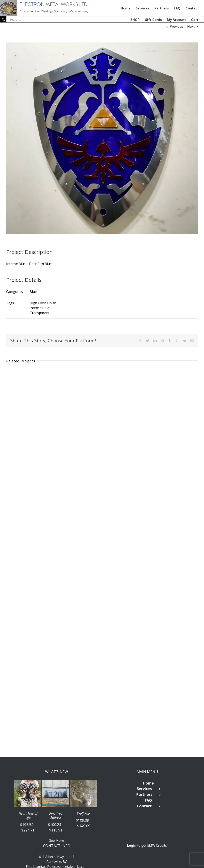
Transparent (40, 313)
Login (132, 845)
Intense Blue (39, 308)
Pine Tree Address (56, 816)
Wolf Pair (84, 814)
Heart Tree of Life (28, 816)
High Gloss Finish (43, 303)
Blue (33, 292)
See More (57, 841)
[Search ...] (27, 19)
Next (191, 26)
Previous (177, 26)
